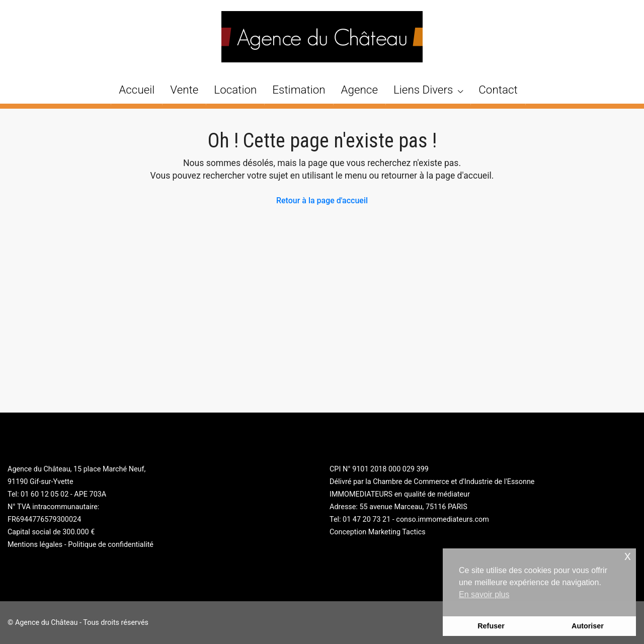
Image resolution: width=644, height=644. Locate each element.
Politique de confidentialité (111, 545)
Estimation (299, 90)
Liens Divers (423, 90)
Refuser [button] (491, 626)
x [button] (628, 556)
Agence (359, 90)
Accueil (137, 90)
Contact (498, 90)
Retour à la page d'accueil (322, 200)
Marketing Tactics (397, 532)
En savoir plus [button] (484, 594)
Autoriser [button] (588, 626)
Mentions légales (35, 545)
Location (235, 90)
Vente (184, 90)
